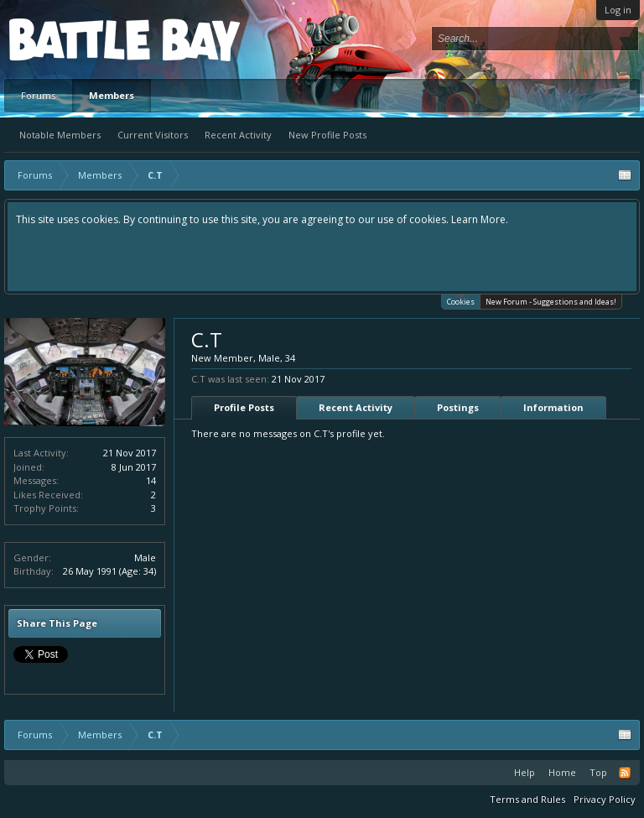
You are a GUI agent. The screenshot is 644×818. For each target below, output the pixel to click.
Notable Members (60, 135)
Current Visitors (153, 135)
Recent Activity (238, 135)
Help (525, 772)
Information (553, 407)
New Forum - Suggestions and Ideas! (551, 302)
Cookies (461, 301)
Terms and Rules (527, 799)
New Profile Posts (327, 135)
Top (598, 772)
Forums (38, 95)
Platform (70, 39)
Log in (618, 10)
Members (112, 95)
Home (562, 772)
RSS (625, 773)
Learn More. (480, 219)
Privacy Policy (605, 799)
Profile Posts (244, 407)
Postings (458, 407)
